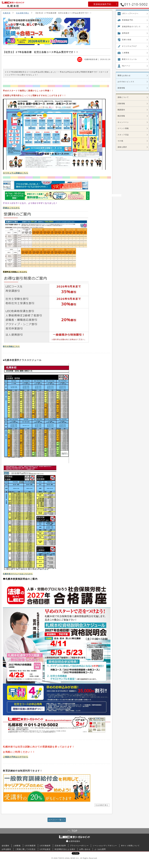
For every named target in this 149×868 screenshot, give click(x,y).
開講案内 (121, 110)
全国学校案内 (74, 841)
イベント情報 (123, 128)
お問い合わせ (85, 849)
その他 (120, 141)
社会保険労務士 (23, 13)
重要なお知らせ (124, 75)
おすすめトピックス (126, 82)
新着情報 (121, 88)
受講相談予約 (127, 20)
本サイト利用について (130, 846)
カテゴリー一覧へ (56, 820)
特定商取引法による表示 (65, 849)
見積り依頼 (127, 40)
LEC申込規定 (45, 849)
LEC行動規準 (45, 846)
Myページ (126, 66)
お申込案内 (6, 849)
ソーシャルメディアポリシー (105, 846)
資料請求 (126, 33)
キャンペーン (123, 122)
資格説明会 (131, 27)
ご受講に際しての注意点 (25, 849)
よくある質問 (100, 849)
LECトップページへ (130, 13)
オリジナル (129, 46)
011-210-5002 (134, 4)
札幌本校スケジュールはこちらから (18, 574)
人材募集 (126, 53)
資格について (123, 97)
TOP (74, 831)
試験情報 (121, 103)
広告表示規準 (60, 846)
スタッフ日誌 (123, 135)
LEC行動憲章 (30, 846)
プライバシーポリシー (79, 846)
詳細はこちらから (11, 208)
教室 (129, 59)
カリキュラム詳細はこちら (16, 173)
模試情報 (121, 116)
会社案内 (5, 846)
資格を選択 (122, 147)
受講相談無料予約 (102, 4)
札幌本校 (7, 13)
